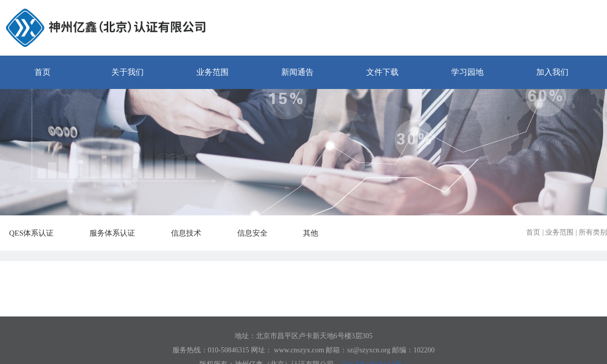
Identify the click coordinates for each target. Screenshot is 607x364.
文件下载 (382, 72)
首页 (42, 72)
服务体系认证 (118, 233)
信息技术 (192, 233)
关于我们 (127, 72)
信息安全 (258, 233)
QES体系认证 (37, 233)
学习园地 (467, 72)
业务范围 (212, 72)
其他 (316, 233)
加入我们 (552, 72)
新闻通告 (297, 72)
